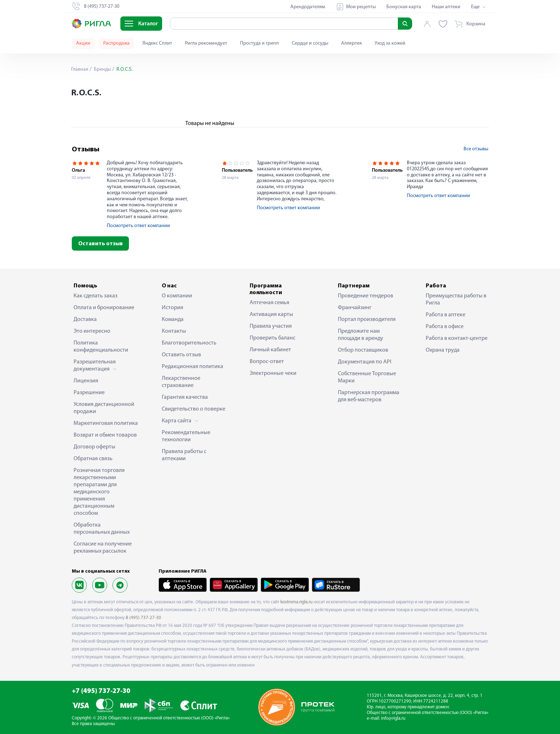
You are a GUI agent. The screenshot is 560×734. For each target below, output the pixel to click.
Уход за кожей (390, 43)
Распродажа (116, 43)
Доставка (85, 320)
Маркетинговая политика (106, 423)
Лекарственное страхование (181, 382)
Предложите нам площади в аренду (361, 335)
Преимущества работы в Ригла (456, 300)
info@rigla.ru (393, 718)
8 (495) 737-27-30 (143, 618)
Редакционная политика (192, 367)
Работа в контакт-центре (457, 338)
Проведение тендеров (366, 296)
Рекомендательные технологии (186, 436)
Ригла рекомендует (206, 43)
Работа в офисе (445, 327)
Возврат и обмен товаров (105, 435)
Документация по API (365, 362)
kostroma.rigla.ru (296, 602)
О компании (177, 296)
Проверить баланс (272, 338)
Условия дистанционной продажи (104, 408)
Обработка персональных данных (102, 529)
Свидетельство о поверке (194, 409)
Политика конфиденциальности (101, 347)
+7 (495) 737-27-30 (101, 691)
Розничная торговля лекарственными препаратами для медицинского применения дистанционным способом (99, 492)
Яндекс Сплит (157, 43)
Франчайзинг (355, 308)
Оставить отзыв (101, 244)
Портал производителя (367, 320)
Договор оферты (94, 447)
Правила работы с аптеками (184, 455)
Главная (80, 69)
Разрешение (89, 393)
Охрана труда (443, 350)
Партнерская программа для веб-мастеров (369, 396)
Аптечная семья (269, 303)
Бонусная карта (404, 7)
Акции (83, 43)
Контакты (174, 331)
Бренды (102, 69)
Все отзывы (476, 149)
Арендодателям (308, 7)
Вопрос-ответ (267, 362)
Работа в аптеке (446, 315)
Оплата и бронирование (104, 308)
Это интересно (92, 331)
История (172, 308)
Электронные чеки (273, 373)
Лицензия (86, 381)
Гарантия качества (185, 397)
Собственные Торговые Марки (367, 377)
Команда (173, 320)
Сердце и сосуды (310, 43)
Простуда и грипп (259, 43)
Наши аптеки (446, 7)
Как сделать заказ (96, 296)
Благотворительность (189, 343)
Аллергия (351, 43)
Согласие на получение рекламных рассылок (103, 548)
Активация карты (271, 315)
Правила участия (271, 326)
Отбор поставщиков (363, 350)
